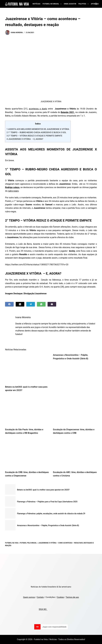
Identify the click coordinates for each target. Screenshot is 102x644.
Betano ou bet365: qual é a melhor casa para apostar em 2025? (43, 490)
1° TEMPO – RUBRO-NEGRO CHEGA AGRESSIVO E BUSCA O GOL (36, 132)
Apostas (95, 4)
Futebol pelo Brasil (28, 543)
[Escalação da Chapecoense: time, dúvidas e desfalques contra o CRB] (75, 411)
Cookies (60, 597)
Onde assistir (70, 4)
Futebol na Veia (12, 543)
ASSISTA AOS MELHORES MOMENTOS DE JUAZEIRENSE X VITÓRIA (38, 129)
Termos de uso (72, 597)
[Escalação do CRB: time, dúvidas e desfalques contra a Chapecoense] (27, 453)
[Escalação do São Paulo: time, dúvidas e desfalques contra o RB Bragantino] (27, 411)
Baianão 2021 (67, 112)
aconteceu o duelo (38, 109)
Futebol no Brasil (53, 4)
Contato (40, 597)
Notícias (36, 4)
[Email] (52, 304)
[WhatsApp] (41, 304)
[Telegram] (31, 304)
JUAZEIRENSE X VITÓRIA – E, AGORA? (25, 139)
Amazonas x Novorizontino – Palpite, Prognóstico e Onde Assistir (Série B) (48, 525)
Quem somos (29, 597)
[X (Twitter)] (20, 304)
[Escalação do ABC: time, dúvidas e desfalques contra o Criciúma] (75, 453)
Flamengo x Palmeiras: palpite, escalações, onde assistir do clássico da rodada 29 (51, 514)
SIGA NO (43, 609)
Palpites (84, 4)
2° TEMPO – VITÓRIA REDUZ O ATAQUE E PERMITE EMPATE (34, 136)
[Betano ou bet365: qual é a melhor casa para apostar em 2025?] (27, 368)
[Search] (96, 4)
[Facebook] (9, 304)
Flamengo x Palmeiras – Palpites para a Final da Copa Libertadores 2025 (47, 502)
